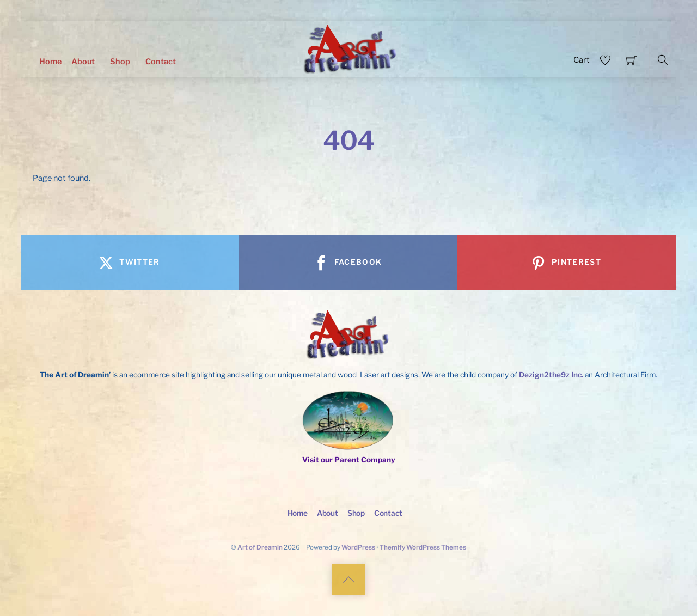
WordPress (358, 547)
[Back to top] (348, 580)
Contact (161, 62)
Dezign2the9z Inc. (551, 375)
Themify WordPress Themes (423, 547)
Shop (120, 62)
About (83, 62)
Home (50, 62)
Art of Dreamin (260, 547)
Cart (582, 60)
